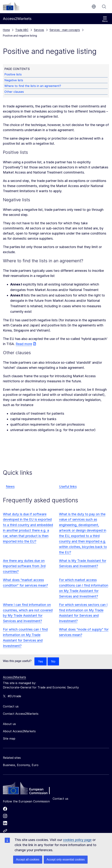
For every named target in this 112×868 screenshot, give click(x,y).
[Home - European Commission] (29, 789)
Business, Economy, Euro (21, 765)
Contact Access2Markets (21, 714)
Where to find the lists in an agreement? (33, 86)
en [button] (94, 7)
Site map (9, 738)
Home (6, 30)
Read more (24, 344)
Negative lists (14, 80)
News (10, 487)
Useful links (68, 487)
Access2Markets (14, 677)
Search (104, 7)
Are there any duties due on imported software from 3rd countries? (24, 566)
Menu (105, 19)
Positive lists (13, 74)
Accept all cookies (28, 860)
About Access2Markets (19, 731)
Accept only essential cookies (66, 860)
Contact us (60, 799)
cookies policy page (77, 840)
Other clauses (14, 92)
